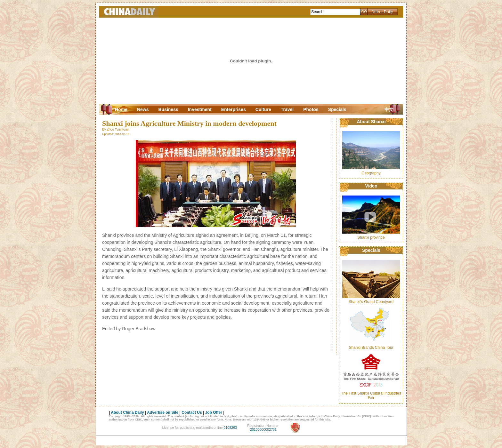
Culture (263, 109)
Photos (311, 109)
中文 (389, 110)
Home (121, 109)
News (143, 109)
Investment (200, 109)
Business (168, 109)
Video (371, 186)
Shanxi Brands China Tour (371, 348)
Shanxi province (371, 237)
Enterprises (234, 109)
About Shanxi (371, 122)
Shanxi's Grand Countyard (371, 302)
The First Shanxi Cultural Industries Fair (371, 396)
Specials (337, 109)
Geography (371, 173)
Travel (287, 109)
